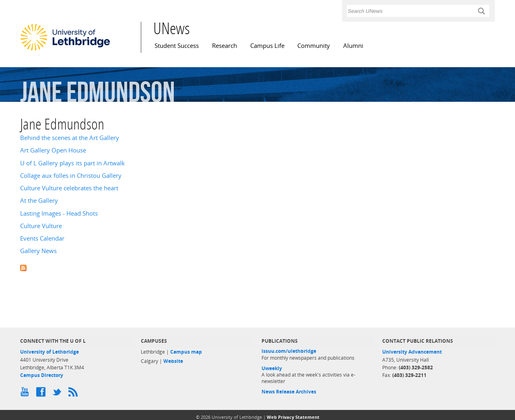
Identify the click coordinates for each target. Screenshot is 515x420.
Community (314, 46)
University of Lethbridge (49, 352)
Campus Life (267, 46)
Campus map (186, 352)
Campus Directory (42, 375)
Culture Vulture (41, 226)
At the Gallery (39, 201)
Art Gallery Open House (53, 150)
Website (173, 361)
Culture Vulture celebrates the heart (69, 188)
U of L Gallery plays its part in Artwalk (72, 163)
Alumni (353, 46)
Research (225, 46)
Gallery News (38, 251)
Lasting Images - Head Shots (59, 213)
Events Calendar (42, 238)
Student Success (177, 46)
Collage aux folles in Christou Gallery (71, 176)
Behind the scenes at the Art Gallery (70, 138)
